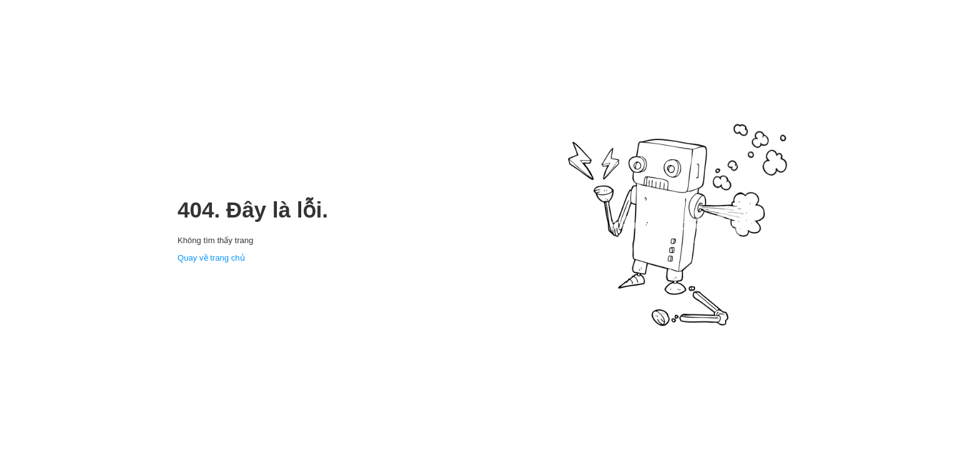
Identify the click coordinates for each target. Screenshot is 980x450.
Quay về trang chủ (211, 258)
